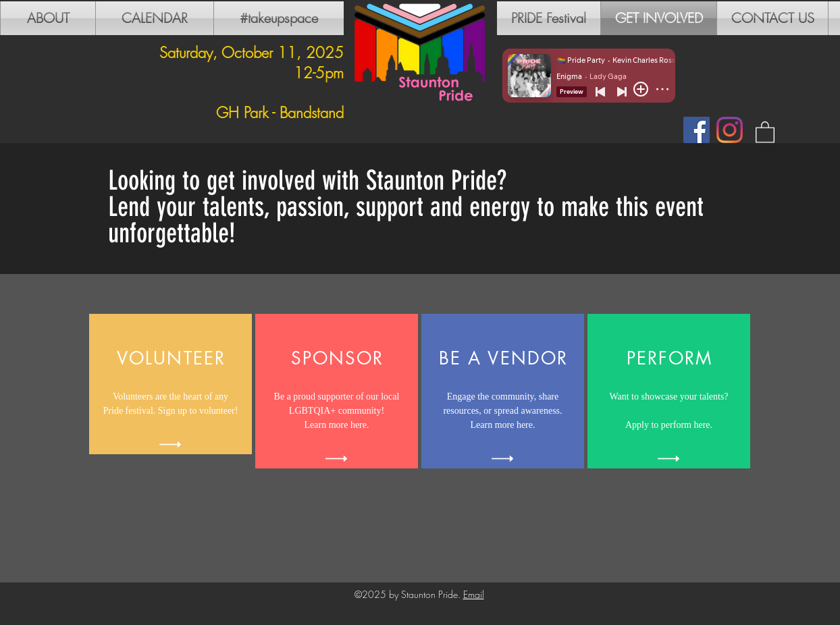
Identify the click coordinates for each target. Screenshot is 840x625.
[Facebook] (697, 130)
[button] (765, 131)
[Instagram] (730, 130)
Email (474, 594)
